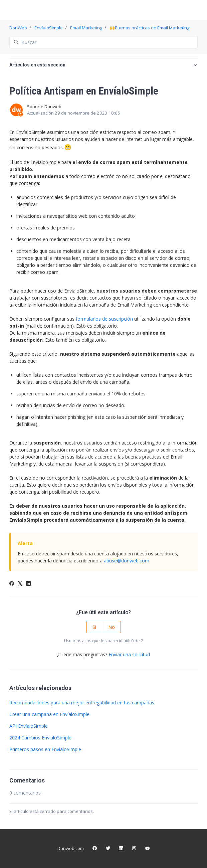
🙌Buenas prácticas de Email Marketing (149, 28)
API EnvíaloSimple (29, 726)
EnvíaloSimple (49, 28)
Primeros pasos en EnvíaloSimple (45, 749)
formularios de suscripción (104, 319)
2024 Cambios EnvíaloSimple (40, 738)
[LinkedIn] (28, 584)
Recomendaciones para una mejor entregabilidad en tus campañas (82, 703)
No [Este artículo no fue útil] (112, 627)
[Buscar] (103, 42)
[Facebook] (12, 584)
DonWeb (18, 28)
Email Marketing (86, 28)
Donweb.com (71, 848)
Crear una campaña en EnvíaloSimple (49, 714)
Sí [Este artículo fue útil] (94, 627)
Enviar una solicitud (129, 654)
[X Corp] (20, 584)
